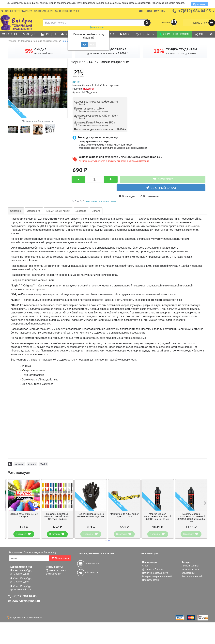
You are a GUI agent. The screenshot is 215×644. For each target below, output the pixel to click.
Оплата (95, 211)
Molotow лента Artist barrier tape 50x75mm (124, 515)
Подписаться (60, 558)
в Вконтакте (88, 572)
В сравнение (151, 196)
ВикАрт (38, 617)
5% (29, 51)
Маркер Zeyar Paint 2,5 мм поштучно (24, 515)
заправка (19, 464)
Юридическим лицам (58, 211)
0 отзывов (92, 201)
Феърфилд (97, 27)
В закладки (129, 196)
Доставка (80, 211)
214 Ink (76, 82)
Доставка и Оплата (152, 569)
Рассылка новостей (192, 576)
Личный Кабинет (191, 566)
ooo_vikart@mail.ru (24, 601)
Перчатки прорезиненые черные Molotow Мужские (91, 515)
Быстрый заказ (165, 188)
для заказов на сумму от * (107, 53)
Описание (16, 211)
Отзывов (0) (34, 211)
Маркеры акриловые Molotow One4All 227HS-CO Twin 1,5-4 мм (57, 517)
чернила (32, 464)
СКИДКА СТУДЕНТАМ (181, 49)
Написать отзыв (107, 201)
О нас (145, 566)
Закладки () (188, 573)
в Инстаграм (88, 563)
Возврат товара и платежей (157, 576)
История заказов (191, 569)
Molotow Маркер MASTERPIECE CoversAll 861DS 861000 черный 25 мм (191, 518)
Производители (150, 580)
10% (159, 51)
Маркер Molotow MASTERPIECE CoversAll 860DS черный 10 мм (158, 517)
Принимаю (200, 5)
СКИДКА (41, 49)
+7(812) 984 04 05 (23, 596)
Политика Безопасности (155, 573)
